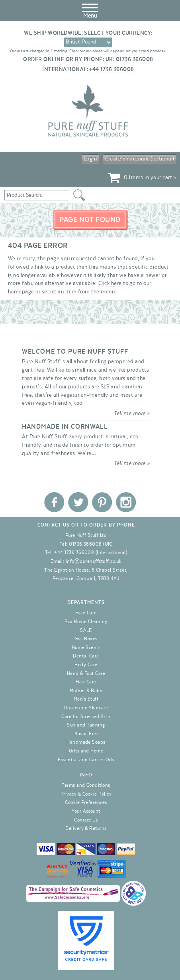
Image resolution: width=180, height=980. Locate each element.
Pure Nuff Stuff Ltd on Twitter (78, 502)
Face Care (86, 613)
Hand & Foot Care (86, 673)
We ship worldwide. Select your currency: (88, 33)
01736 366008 (135, 59)
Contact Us (86, 820)
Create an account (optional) (140, 159)
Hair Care (86, 682)
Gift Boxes (86, 639)
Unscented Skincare (86, 708)
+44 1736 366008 (112, 69)
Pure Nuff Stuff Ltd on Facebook (54, 502)
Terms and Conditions (86, 785)
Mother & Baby (86, 691)
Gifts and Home (86, 751)
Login (90, 159)
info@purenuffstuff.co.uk (94, 561)
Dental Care (86, 656)
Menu (90, 10)
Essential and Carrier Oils (86, 760)
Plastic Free (86, 734)
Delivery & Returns (86, 828)
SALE (86, 630)
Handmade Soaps (86, 742)
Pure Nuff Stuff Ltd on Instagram (126, 502)
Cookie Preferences (86, 802)
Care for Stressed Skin (86, 717)
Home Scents (86, 647)
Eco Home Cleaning (86, 622)
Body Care (86, 665)
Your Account (86, 811)
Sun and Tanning (86, 725)
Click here (110, 283)
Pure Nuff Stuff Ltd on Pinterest (102, 502)
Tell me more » (132, 414)
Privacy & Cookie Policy (86, 794)
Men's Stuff (86, 699)
